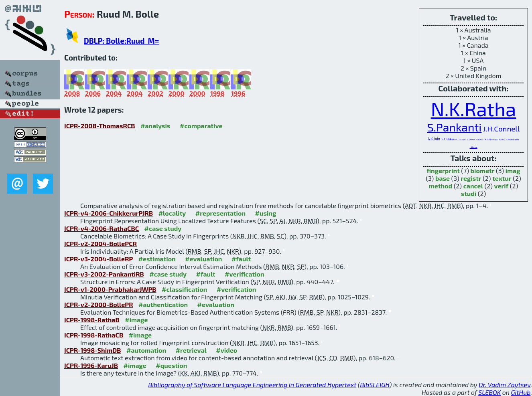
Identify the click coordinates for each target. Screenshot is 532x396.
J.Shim (462, 139)
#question (171, 365)
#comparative (201, 126)
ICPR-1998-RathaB (92, 320)
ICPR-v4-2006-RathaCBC (102, 228)
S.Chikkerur (450, 139)
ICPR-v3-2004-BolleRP (98, 259)
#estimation (157, 259)
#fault (241, 259)
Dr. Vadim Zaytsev (505, 385)
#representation (220, 213)
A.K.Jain (434, 139)
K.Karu (480, 139)
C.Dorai (471, 139)
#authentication (163, 304)
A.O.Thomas (491, 139)
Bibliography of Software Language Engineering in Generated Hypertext (252, 385)
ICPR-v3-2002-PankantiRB (104, 274)
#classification (184, 289)
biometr (483, 171)
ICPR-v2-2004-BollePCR (101, 243)
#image (136, 320)
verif (502, 186)
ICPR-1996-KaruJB (91, 365)
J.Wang (474, 147)
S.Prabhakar (513, 139)
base (443, 178)
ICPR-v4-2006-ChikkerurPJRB (109, 213)
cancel (473, 186)
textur (502, 178)
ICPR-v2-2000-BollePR (99, 304)
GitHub (521, 392)
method (441, 186)
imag (513, 171)
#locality (172, 213)
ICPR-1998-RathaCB (94, 335)
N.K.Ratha (474, 109)
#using (266, 213)
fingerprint (443, 171)
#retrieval (191, 350)
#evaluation (203, 259)
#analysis (155, 126)
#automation (146, 350)
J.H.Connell (501, 128)
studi (469, 193)
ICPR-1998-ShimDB (92, 350)
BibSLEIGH (375, 385)
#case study (163, 228)
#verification (245, 274)
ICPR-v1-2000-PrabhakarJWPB (110, 289)
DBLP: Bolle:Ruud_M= (122, 41)
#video (226, 350)
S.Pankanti (455, 127)
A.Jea (502, 139)
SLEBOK (489, 392)
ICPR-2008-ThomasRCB (100, 126)
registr (471, 178)
